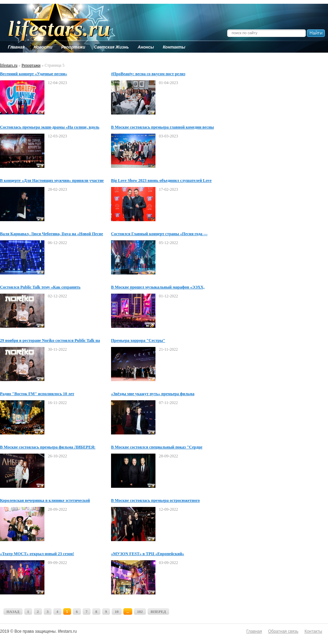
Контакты (313, 631)
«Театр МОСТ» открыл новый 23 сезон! (37, 554)
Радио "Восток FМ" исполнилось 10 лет (37, 394)
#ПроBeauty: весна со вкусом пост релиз (148, 74)
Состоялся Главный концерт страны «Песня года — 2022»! (159, 234)
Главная (254, 631)
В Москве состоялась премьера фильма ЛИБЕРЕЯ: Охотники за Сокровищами (48, 447)
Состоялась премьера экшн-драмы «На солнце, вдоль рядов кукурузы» (50, 128)
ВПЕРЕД (158, 612)
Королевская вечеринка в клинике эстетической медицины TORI (45, 501)
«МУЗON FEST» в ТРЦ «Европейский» (148, 554)
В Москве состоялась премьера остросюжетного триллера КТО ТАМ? (155, 501)
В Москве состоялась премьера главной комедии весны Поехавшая (162, 128)
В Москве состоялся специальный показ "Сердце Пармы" (157, 447)
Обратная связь (283, 631)
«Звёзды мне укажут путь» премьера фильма (153, 394)
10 (117, 612)
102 (140, 612)
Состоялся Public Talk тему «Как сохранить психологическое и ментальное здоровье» (40, 287)
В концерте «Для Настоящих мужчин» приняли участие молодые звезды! (52, 181)
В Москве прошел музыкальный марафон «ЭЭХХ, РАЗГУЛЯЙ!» (158, 287)
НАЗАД (13, 612)
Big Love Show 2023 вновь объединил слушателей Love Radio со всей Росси (161, 181)
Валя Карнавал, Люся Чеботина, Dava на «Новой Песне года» (52, 234)
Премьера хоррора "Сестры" (138, 340)
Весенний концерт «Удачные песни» (33, 74)
